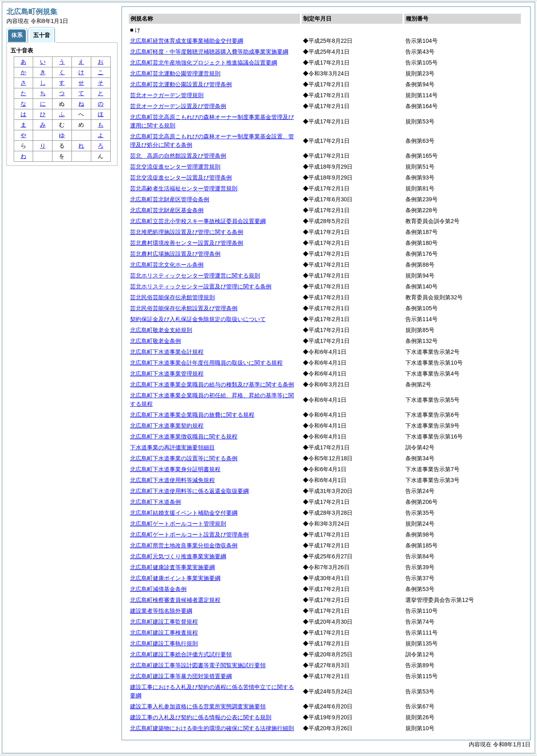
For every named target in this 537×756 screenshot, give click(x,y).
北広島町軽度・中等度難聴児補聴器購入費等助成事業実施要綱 (209, 52)
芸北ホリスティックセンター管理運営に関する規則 (195, 276)
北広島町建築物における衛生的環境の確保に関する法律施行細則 (212, 728)
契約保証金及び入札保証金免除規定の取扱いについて (198, 319)
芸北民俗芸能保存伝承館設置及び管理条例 (184, 308)
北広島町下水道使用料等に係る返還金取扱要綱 (189, 491)
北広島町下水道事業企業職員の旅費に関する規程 (192, 415)
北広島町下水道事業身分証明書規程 (175, 469)
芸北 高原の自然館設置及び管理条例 (178, 156)
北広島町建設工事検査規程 (164, 633)
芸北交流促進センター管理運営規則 (175, 167)
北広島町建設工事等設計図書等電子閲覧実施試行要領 (198, 665)
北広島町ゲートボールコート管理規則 (178, 524)
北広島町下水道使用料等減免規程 (172, 480)
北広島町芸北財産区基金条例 (167, 210)
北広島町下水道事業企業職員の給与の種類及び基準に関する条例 (212, 384)
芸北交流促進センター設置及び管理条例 (181, 178)
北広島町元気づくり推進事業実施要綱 (178, 556)
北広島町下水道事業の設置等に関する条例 (184, 458)
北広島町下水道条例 (155, 502)
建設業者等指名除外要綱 (161, 611)
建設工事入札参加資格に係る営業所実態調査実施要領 (198, 706)
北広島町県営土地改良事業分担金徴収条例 (184, 545)
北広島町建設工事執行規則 (164, 643)
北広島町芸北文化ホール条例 (167, 265)
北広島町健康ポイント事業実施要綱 (175, 578)
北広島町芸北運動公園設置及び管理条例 (181, 84)
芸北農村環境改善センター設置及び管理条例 (187, 243)
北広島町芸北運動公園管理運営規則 (175, 73)
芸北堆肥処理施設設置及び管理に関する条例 (187, 232)
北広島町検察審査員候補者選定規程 (175, 600)
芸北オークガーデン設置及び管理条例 (178, 106)
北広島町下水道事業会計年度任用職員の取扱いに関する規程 (206, 363)
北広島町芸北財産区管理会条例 (170, 199)
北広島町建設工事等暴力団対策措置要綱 (181, 676)
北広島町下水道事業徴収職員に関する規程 (184, 436)
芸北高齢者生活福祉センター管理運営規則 (184, 188)
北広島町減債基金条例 (158, 589)
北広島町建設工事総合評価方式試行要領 (181, 654)
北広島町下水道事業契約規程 (167, 426)
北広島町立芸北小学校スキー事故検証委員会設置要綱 (198, 221)
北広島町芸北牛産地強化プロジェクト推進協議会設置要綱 (203, 63)
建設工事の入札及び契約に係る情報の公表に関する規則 (201, 717)
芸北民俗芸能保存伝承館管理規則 (172, 297)
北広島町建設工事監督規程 (164, 622)
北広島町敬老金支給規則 (161, 330)
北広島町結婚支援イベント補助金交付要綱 (184, 513)
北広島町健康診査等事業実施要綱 (172, 567)
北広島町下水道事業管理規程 (167, 374)
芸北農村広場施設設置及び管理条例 (175, 254)
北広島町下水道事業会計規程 (167, 352)
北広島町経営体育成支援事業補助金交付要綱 (187, 41)
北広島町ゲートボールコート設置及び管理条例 (189, 535)
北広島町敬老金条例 (155, 341)
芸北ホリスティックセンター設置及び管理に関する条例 (201, 286)
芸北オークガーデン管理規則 (167, 95)
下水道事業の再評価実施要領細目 (172, 447)
